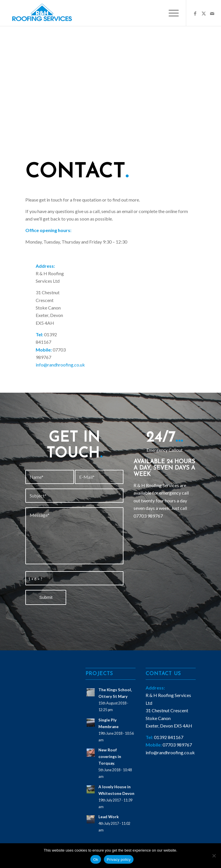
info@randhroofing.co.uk (60, 365)
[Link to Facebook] (195, 13)
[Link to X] (204, 13)
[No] (214, 856)
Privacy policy (119, 860)
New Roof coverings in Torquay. (110, 757)
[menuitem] (171, 13)
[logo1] (43, 13)
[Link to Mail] (212, 13)
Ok (96, 860)
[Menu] (171, 13)
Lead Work (109, 817)
